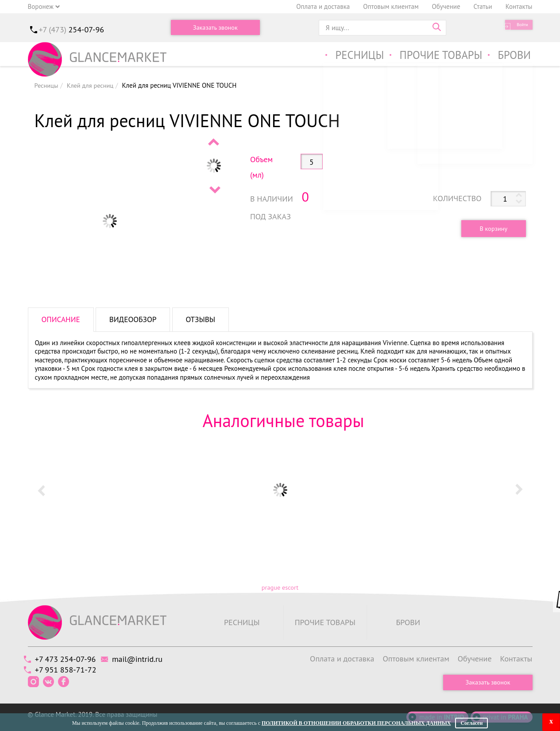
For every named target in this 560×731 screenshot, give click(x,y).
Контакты (519, 6)
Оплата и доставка (323, 6)
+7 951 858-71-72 (70, 669)
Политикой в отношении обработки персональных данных (356, 723)
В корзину (489, 228)
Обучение (446, 6)
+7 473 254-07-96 (69, 659)
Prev (214, 142)
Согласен (471, 723)
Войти (517, 28)
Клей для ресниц (92, 85)
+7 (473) (72, 29)
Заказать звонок (215, 28)
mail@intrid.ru (149, 659)
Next (214, 190)
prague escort (280, 588)
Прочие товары (434, 57)
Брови (513, 57)
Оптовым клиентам (391, 6)
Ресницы (346, 57)
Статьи (483, 6)
